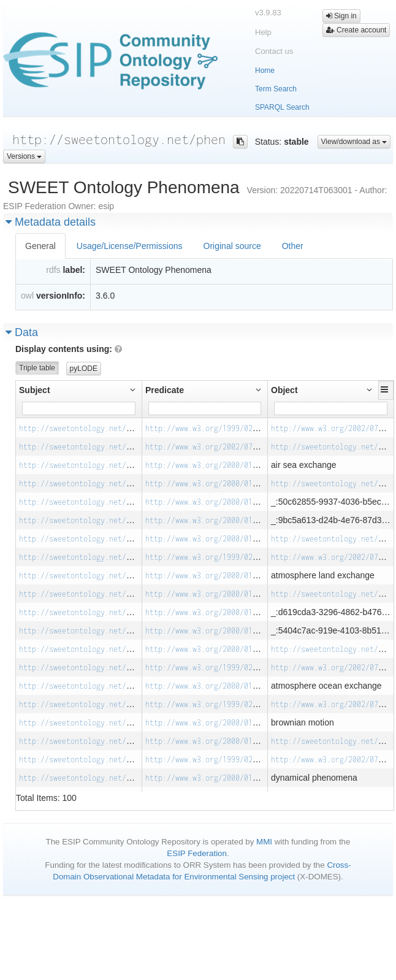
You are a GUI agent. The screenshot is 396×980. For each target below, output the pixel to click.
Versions (24, 156)
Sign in (341, 16)
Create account (356, 30)
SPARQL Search (282, 107)
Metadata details (51, 222)
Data (22, 332)
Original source (232, 246)
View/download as (354, 142)
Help (263, 32)
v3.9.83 (268, 13)
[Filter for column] (79, 408)
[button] (386, 389)
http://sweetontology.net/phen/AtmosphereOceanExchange (133, 668)
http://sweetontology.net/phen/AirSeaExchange (113, 428)
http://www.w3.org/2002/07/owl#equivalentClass (242, 447)
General (40, 246)
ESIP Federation (197, 853)
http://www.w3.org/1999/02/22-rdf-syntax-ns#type (246, 428)
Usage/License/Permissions (130, 246)
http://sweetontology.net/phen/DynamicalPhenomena (122, 760)
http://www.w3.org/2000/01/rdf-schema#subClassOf (246, 484)
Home (265, 71)
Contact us (274, 51)
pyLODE (84, 369)
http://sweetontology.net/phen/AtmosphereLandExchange (131, 557)
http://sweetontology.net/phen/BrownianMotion (113, 704)
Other (293, 246)
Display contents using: (69, 349)
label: (74, 270)
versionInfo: (61, 296)
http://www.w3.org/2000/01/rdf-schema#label (235, 465)
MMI (264, 842)
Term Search (276, 89)
